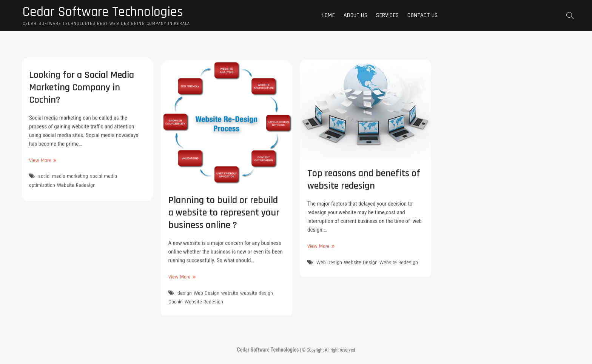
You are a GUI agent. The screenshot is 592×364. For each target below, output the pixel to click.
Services (387, 15)
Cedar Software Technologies (103, 12)
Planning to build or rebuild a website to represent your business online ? (224, 219)
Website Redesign (76, 188)
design (185, 299)
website (230, 299)
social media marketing (63, 180)
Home (328, 15)
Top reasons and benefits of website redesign (364, 184)
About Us (355, 15)
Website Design (361, 267)
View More (42, 164)
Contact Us (422, 15)
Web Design (207, 299)
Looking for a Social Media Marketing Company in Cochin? (82, 90)
